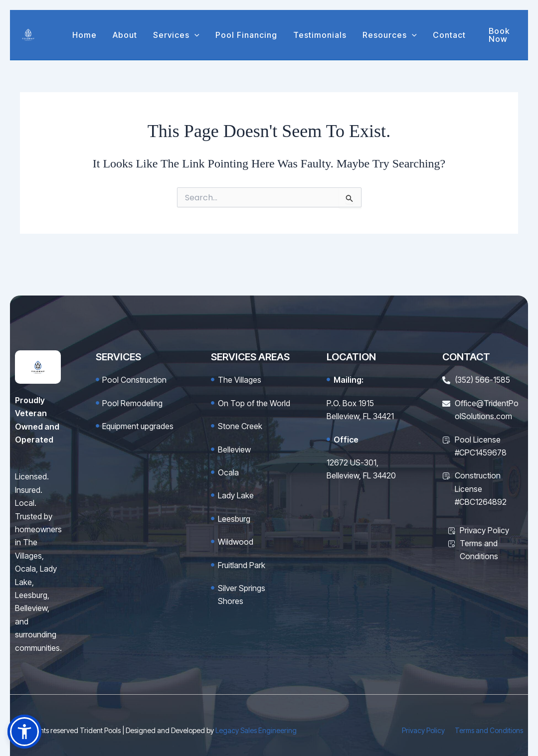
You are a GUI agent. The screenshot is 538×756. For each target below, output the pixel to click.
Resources (390, 35)
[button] (194, 35)
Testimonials (320, 35)
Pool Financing (246, 35)
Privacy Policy (423, 730)
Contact (449, 35)
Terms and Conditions (489, 730)
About (125, 35)
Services (176, 35)
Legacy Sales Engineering (256, 730)
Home (85, 35)
